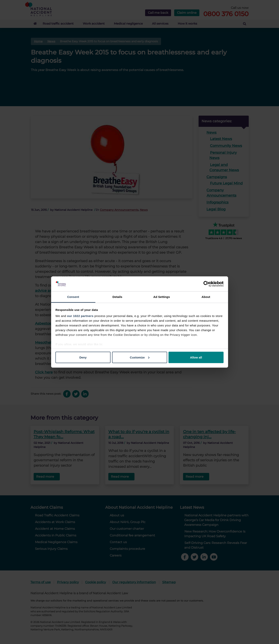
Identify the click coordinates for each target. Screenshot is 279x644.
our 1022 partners (80, 316)
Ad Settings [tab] (162, 297)
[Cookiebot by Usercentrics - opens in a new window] (206, 284)
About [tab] (206, 297)
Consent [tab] (73, 297)
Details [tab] (117, 297)
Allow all (196, 357)
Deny (83, 357)
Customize (140, 357)
